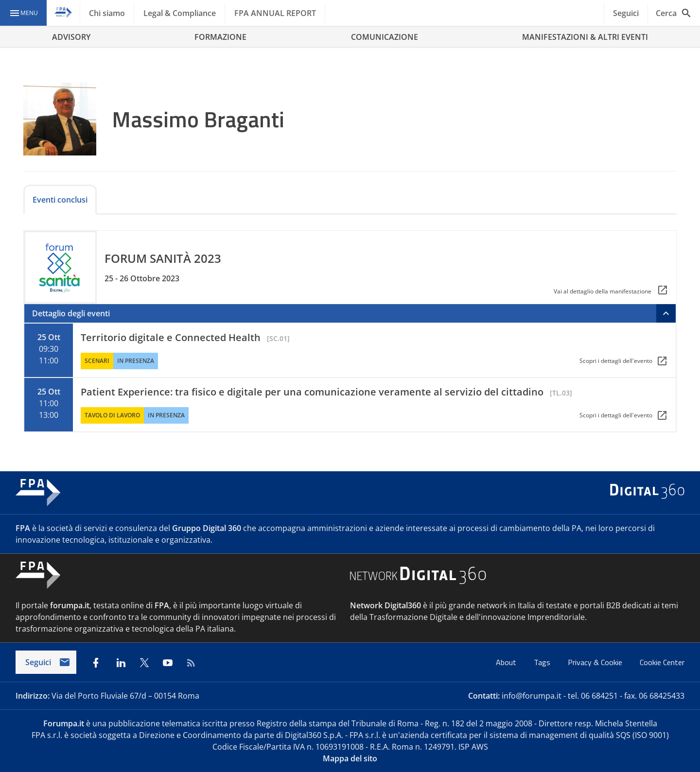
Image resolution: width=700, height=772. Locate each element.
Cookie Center (662, 662)
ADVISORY (71, 37)
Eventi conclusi (60, 200)
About (507, 662)
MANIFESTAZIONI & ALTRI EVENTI (585, 37)
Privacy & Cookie (596, 662)
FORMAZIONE (220, 37)
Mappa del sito (350, 758)
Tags (543, 662)
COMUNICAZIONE (385, 37)
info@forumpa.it (532, 696)
